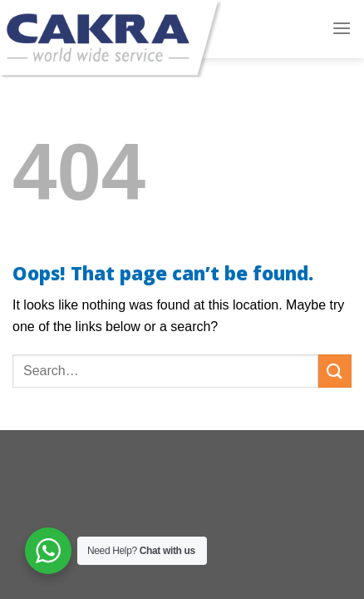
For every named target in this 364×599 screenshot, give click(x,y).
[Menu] (342, 28)
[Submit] (335, 371)
